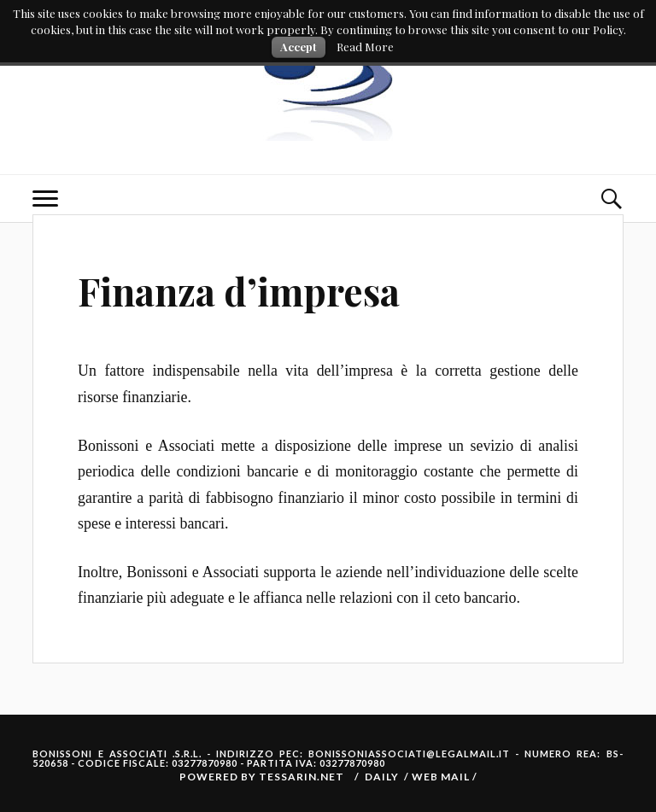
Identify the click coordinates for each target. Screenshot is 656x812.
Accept (299, 47)
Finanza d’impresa (239, 291)
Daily (382, 777)
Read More (365, 47)
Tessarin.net (302, 777)
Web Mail (442, 777)
